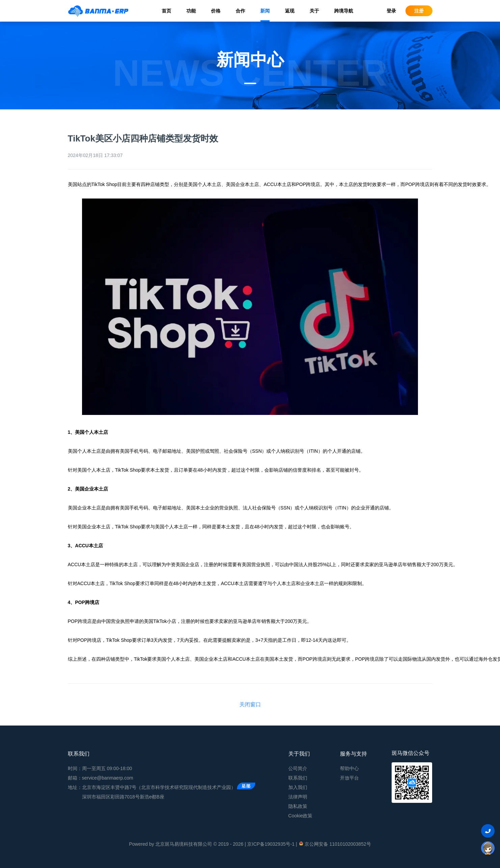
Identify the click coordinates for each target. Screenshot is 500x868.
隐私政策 (298, 806)
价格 (216, 11)
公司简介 (298, 768)
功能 (191, 11)
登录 (391, 11)
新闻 (265, 11)
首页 (166, 11)
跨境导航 (344, 11)
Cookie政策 (300, 816)
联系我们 (298, 778)
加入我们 (298, 787)
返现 (290, 11)
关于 (314, 11)
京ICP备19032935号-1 (271, 844)
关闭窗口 (250, 704)
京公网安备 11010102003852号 (335, 844)
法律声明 (298, 797)
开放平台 (349, 778)
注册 (419, 11)
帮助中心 (349, 768)
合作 (240, 11)
